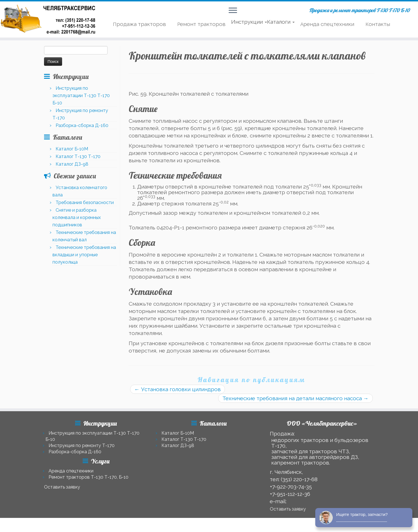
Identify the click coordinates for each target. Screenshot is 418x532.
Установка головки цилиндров (178, 389)
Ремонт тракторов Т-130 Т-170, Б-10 (88, 477)
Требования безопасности (85, 202)
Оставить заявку (62, 487)
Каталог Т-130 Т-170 (78, 156)
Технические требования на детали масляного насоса (296, 398)
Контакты (378, 24)
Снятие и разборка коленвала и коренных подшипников (77, 217)
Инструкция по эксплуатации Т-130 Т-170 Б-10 (81, 96)
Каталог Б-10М (72, 149)
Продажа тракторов (139, 24)
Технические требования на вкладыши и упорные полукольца (84, 255)
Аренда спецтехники (327, 24)
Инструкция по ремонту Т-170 (82, 445)
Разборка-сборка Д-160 (82, 125)
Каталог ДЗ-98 (72, 164)
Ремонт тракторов (201, 24)
